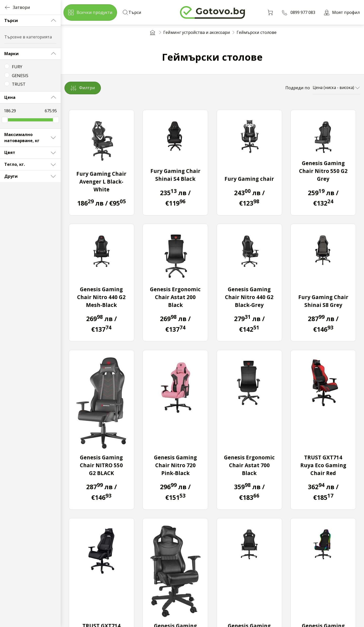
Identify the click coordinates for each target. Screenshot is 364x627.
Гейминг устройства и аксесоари (197, 32)
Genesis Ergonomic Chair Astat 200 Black (175, 297)
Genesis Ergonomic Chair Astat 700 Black (249, 465)
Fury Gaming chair (249, 179)
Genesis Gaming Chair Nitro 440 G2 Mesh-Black (101, 297)
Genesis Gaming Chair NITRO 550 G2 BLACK (101, 465)
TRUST (19, 84)
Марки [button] (30, 54)
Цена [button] (30, 97)
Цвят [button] (30, 153)
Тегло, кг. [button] (30, 165)
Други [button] (30, 176)
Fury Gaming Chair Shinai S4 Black (175, 175)
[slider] (5, 120)
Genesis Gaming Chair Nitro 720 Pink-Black (175, 465)
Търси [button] (30, 20)
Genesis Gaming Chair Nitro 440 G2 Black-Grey (249, 297)
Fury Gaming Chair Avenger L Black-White (101, 182)
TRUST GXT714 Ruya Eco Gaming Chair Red (323, 465)
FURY (17, 67)
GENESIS (20, 76)
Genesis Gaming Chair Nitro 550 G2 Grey (323, 171)
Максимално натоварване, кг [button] (30, 138)
